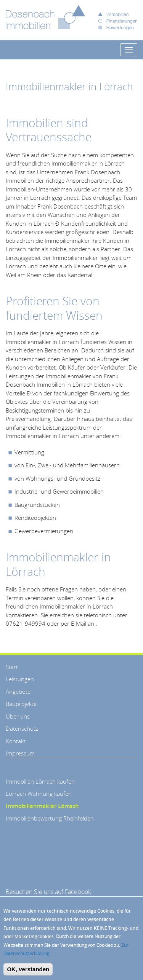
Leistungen (20, 679)
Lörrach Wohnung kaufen (39, 794)
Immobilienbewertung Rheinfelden (50, 818)
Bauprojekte (21, 704)
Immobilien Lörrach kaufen (40, 781)
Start (12, 667)
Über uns (18, 716)
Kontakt (16, 741)
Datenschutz (22, 728)
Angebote (18, 692)
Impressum (20, 753)
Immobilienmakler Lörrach (42, 806)
